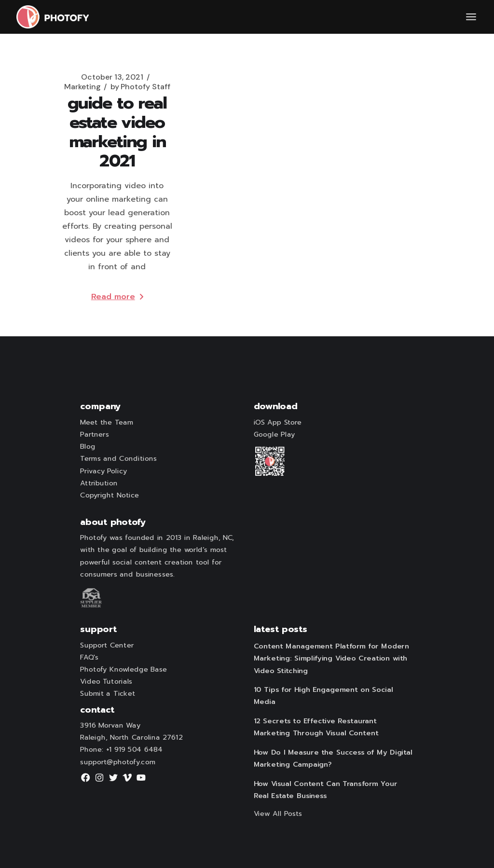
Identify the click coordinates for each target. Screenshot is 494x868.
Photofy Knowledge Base (123, 670)
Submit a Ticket (107, 694)
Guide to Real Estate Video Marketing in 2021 (117, 132)
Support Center (107, 645)
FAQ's (89, 657)
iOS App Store (278, 423)
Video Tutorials (106, 682)
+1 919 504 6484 (134, 750)
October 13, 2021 (112, 77)
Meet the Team (107, 423)
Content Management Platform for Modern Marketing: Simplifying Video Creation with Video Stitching (331, 659)
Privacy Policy (103, 471)
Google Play (274, 435)
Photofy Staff (140, 87)
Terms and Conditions (118, 459)
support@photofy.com (118, 762)
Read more (117, 297)
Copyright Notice (110, 496)
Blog (88, 447)
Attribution (99, 483)
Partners (94, 435)
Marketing (82, 87)
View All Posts (278, 813)
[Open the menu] (471, 17)
